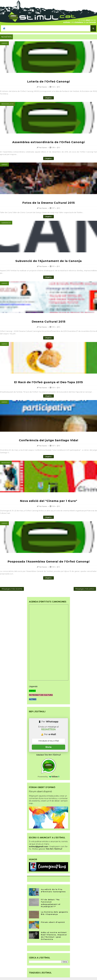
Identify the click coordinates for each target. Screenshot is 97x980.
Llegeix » (48, 98)
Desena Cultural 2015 (49, 322)
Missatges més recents (12, 589)
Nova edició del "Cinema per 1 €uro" (49, 501)
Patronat (6, 463)
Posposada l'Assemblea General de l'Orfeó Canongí (49, 562)
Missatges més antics (85, 589)
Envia (48, 747)
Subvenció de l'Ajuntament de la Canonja (49, 261)
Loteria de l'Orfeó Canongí (48, 82)
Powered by (49, 777)
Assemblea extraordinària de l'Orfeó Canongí (48, 142)
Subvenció (6, 223)
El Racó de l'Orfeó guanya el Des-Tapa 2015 (48, 382)
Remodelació (8, 104)
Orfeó (4, 43)
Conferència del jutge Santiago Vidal (49, 440)
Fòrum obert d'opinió (40, 791)
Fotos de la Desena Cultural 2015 (49, 203)
